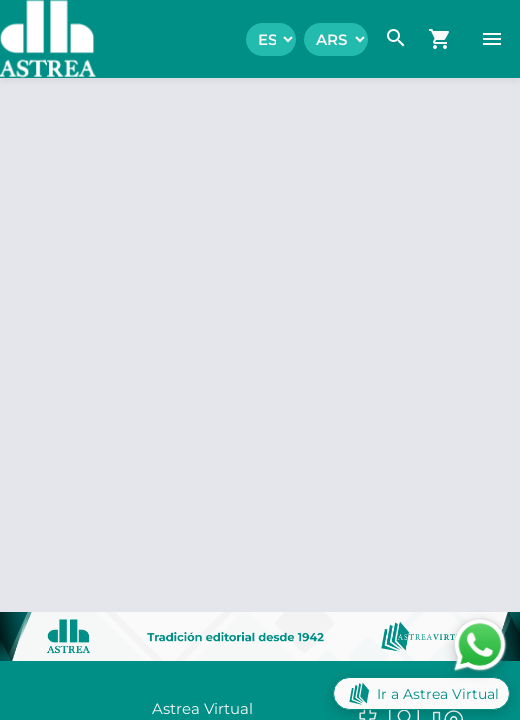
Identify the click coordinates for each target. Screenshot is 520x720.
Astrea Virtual (202, 708)
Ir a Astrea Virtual (421, 693)
